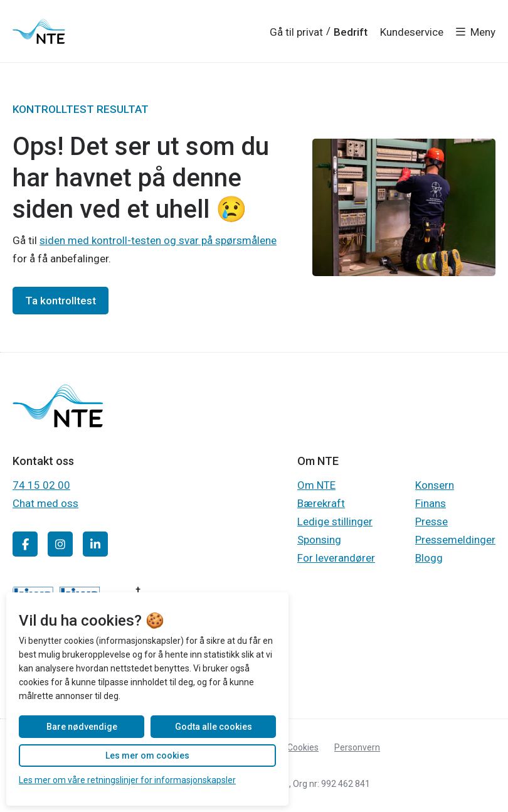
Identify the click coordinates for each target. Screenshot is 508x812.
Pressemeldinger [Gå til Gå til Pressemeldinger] (455, 540)
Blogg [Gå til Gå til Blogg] (429, 558)
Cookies (303, 747)
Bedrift (351, 32)
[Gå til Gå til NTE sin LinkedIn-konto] (95, 544)
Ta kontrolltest (61, 301)
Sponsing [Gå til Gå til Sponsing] (319, 540)
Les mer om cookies (147, 756)
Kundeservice (412, 32)
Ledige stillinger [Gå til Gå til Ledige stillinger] (335, 521)
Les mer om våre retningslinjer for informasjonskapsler (127, 780)
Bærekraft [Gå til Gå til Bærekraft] (321, 503)
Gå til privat (296, 32)
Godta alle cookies (214, 727)
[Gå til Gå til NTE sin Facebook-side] (25, 544)
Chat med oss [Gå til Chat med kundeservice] (45, 503)
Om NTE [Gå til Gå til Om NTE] (316, 485)
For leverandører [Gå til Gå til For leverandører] (336, 558)
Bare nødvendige (82, 727)
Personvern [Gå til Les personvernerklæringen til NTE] (357, 747)
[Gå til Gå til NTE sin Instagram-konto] (60, 544)
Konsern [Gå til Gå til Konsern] (435, 485)
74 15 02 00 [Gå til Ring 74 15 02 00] (41, 485)
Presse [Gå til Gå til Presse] (431, 521)
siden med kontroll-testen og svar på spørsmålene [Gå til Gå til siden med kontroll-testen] (158, 240)
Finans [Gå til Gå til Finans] (431, 503)
